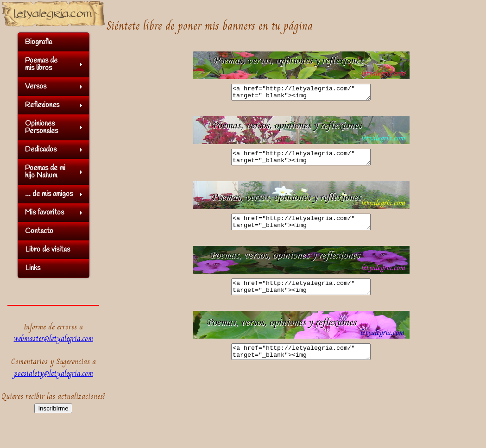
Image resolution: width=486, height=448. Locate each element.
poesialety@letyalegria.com (54, 373)
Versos (36, 86)
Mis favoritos (44, 212)
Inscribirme (53, 408)
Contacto (39, 231)
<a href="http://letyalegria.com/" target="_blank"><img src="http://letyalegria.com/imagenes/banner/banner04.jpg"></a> (301, 297)
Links (33, 268)
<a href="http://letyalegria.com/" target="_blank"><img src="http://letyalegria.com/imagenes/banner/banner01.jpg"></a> (301, 94)
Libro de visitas (47, 249)
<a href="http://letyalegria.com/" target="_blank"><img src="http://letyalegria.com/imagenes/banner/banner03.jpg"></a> (301, 229)
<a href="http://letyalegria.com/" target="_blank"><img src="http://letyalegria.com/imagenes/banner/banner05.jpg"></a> (301, 364)
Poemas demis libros (41, 64)
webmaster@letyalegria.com (54, 338)
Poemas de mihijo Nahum (45, 172)
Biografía (38, 42)
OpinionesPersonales (41, 127)
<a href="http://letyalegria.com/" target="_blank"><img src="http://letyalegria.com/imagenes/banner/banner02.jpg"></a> (301, 161)
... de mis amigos (49, 194)
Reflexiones (42, 105)
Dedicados (41, 149)
